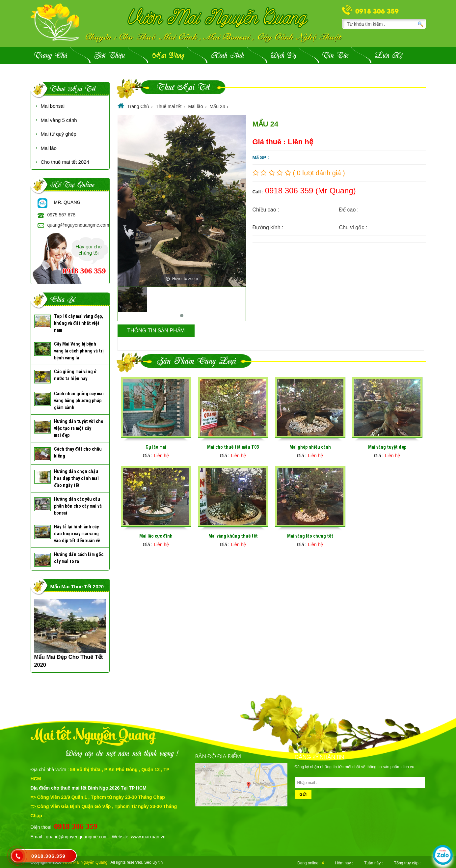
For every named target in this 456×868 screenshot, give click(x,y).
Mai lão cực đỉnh (156, 536)
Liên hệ (389, 56)
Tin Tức (335, 56)
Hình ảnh (228, 56)
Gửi (303, 795)
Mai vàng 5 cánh (59, 120)
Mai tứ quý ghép (59, 134)
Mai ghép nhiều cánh (310, 447)
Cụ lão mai (156, 447)
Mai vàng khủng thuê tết (233, 536)
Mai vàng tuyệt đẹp (387, 447)
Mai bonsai (53, 106)
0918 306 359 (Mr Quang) (310, 191)
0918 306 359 (377, 11)
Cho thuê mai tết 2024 (65, 162)
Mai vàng (168, 56)
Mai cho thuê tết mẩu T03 (233, 447)
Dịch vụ (283, 56)
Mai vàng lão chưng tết (310, 536)
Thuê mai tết (73, 89)
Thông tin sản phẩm (156, 331)
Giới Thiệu (109, 56)
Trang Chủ (51, 56)
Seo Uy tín (153, 862)
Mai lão (49, 148)
